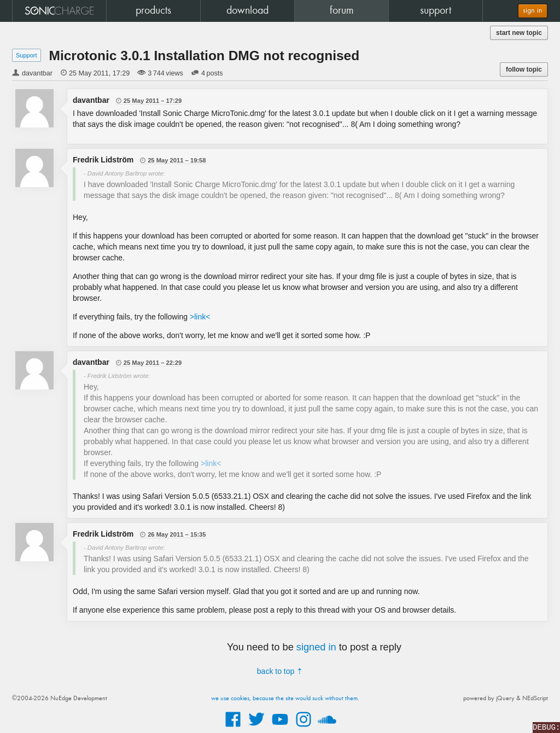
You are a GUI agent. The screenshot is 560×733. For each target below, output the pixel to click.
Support (27, 55)
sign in (533, 11)
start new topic (519, 33)
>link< (200, 317)
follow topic (524, 69)
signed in (316, 647)
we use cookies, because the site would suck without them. (285, 699)
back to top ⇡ (280, 671)
